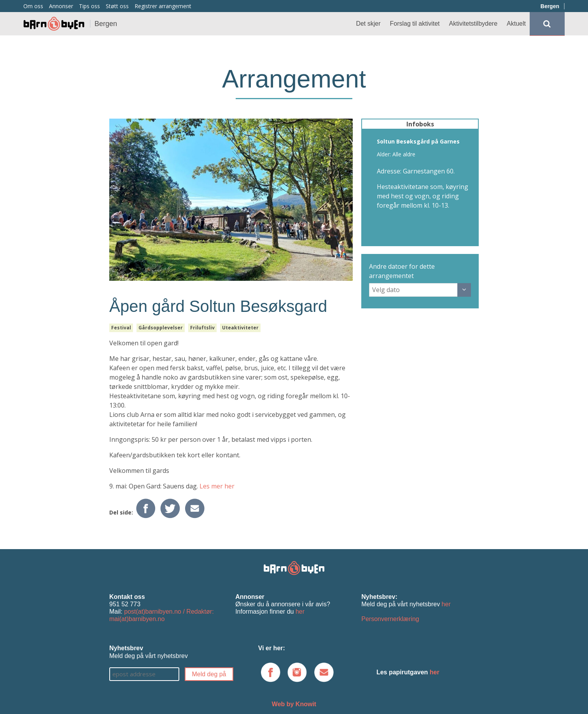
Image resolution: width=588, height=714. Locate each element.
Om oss (33, 6)
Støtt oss (117, 6)
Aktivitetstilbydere (473, 24)
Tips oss (89, 6)
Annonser (61, 6)
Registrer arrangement (163, 6)
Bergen (550, 6)
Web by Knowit (294, 704)
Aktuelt (516, 24)
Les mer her (217, 486)
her (300, 612)
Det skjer (368, 24)
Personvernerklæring (390, 619)
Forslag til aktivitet (415, 24)
